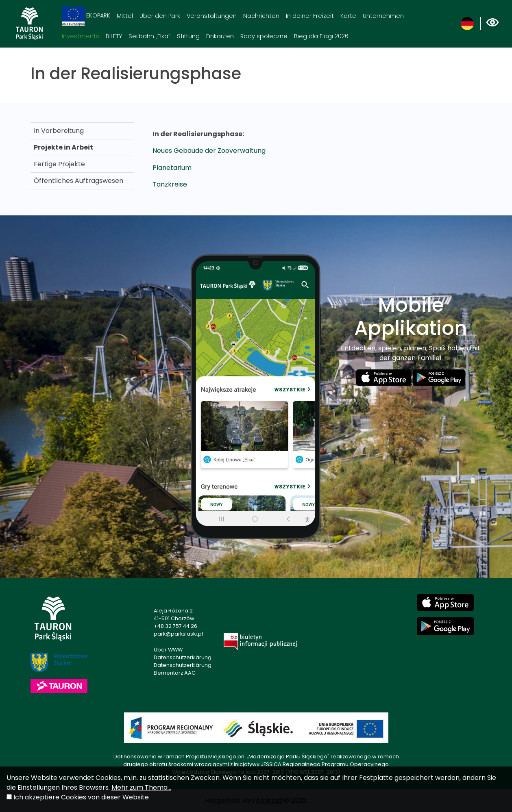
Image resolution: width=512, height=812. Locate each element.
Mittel (125, 16)
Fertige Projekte (59, 164)
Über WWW (168, 650)
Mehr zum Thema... (141, 787)
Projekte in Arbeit (63, 147)
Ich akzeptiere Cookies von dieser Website (81, 797)
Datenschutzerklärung (183, 657)
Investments (81, 36)
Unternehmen (383, 16)
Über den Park (160, 16)
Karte (348, 16)
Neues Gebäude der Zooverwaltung (209, 151)
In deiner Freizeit (310, 16)
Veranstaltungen (212, 16)
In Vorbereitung (59, 131)
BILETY (114, 36)
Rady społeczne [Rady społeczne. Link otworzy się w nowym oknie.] (264, 36)
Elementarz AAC (175, 673)
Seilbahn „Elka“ (149, 36)
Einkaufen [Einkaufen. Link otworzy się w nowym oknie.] (220, 36)
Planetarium (172, 168)
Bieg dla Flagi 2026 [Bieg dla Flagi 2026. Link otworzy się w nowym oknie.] (321, 36)
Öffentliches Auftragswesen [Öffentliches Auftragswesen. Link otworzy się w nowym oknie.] (78, 181)
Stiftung (188, 36)
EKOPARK (86, 16)
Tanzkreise (170, 184)
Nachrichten (261, 16)
